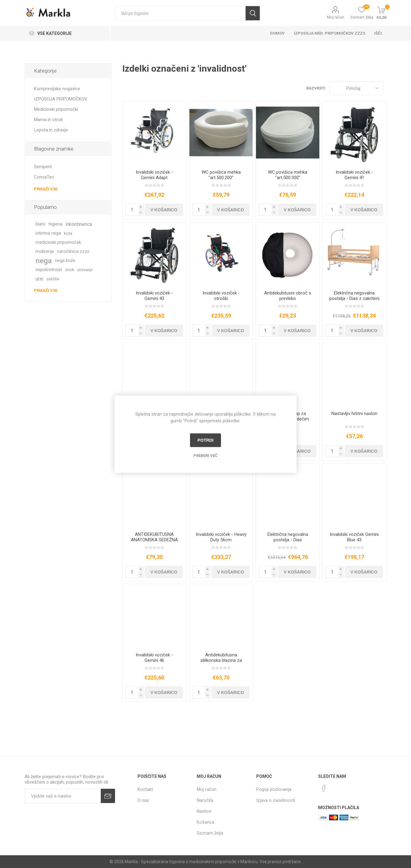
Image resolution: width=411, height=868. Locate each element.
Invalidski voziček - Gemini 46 (154, 658)
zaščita (53, 279)
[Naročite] (63, 796)
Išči (253, 13)
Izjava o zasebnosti (276, 800)
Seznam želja (210, 833)
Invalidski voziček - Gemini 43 (154, 296)
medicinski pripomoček (58, 242)
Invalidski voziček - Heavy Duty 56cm (221, 537)
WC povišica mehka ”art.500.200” (221, 175)
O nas (143, 800)
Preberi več (206, 455)
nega (44, 261)
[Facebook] (324, 788)
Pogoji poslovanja (274, 789)
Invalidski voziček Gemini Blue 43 (354, 537)
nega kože (65, 261)
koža (68, 233)
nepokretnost (49, 270)
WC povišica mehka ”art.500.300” (288, 175)
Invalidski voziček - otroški (221, 296)
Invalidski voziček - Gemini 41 (354, 175)
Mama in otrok (48, 120)
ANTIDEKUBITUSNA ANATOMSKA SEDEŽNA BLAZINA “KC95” (154, 540)
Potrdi (206, 440)
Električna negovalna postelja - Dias (288, 537)
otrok (70, 270)
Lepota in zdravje (51, 130)
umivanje (85, 270)
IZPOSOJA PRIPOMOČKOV (61, 99)
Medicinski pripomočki (56, 109)
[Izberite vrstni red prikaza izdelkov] (356, 88)
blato (41, 224)
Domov (277, 33)
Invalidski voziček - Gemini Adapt (154, 175)
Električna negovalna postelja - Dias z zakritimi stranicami (354, 298)
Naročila (205, 800)
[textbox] (180, 13)
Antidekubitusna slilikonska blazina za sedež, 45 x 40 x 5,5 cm (221, 660)
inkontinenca (79, 224)
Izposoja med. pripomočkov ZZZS (329, 33)
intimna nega (48, 233)
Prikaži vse (46, 189)
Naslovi (204, 811)
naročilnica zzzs (73, 252)
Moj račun (336, 17)
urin (39, 279)
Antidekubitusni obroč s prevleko (288, 296)
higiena (56, 224)
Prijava (108, 796)
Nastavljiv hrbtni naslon (354, 414)
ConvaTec (44, 177)
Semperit (43, 167)
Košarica (206, 822)
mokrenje (45, 252)
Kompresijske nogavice (57, 89)
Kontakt (145, 789)
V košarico (164, 210)
